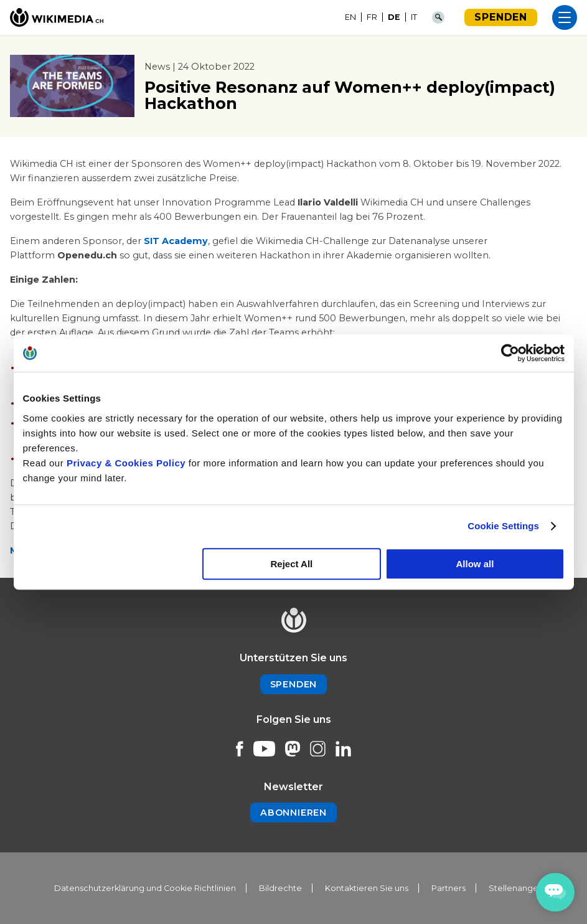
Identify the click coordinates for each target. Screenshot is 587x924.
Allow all (475, 564)
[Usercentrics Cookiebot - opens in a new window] (510, 353)
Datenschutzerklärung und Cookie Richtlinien (145, 888)
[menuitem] (351, 17)
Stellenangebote (524, 888)
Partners (448, 888)
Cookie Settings (503, 526)
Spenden (501, 17)
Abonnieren (293, 813)
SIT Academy (176, 241)
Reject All (291, 564)
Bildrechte (280, 888)
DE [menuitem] (394, 17)
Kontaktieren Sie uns (367, 888)
